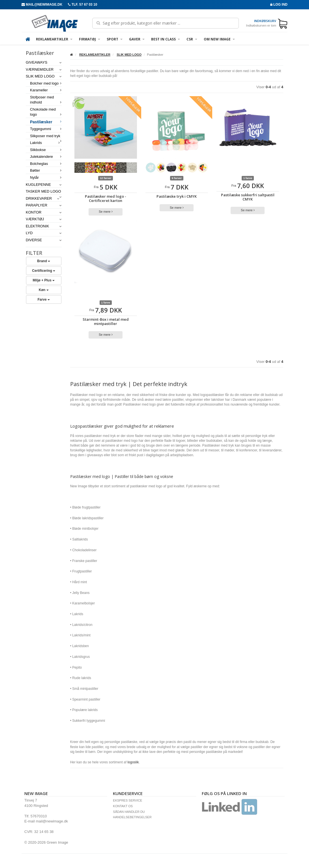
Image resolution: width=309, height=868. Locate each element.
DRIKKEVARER (43, 198)
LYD (44, 233)
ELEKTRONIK (44, 226)
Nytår (46, 177)
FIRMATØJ (90, 39)
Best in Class (166, 39)
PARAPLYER (44, 205)
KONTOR (44, 212)
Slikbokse (46, 150)
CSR (192, 39)
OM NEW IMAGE (219, 39)
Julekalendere (46, 157)
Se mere (106, 212)
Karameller (46, 90)
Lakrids (45, 143)
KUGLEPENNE (44, 185)
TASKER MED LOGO (44, 192)
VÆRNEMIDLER (44, 69)
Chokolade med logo (46, 112)
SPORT (115, 39)
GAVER (137, 39)
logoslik (133, 762)
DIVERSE (44, 240)
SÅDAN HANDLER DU (129, 812)
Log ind (279, 5)
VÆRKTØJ (44, 219)
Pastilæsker (46, 122)
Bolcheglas (46, 164)
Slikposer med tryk (46, 136)
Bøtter (46, 170)
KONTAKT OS (123, 806)
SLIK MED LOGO (44, 76)
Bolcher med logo (46, 83)
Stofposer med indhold (46, 100)
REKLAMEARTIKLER (54, 39)
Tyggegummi (46, 129)
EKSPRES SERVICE (127, 800)
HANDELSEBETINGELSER (132, 817)
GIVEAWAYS (44, 62)
